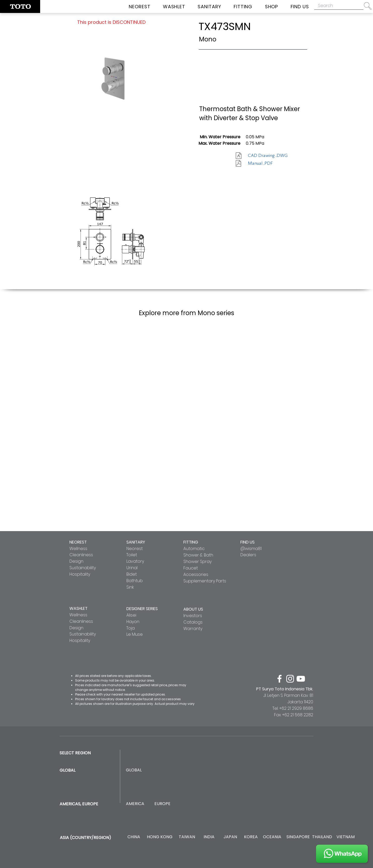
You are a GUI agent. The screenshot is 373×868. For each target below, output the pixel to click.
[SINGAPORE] (298, 837)
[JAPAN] (230, 837)
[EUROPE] (162, 804)
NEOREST (78, 542)
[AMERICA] (135, 804)
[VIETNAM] (345, 837)
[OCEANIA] (272, 837)
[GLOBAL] (134, 770)
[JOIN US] (342, 854)
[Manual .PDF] (266, 163)
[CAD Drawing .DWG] (268, 156)
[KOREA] (251, 837)
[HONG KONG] (160, 837)
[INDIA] (209, 837)
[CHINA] (134, 837)
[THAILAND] (322, 837)
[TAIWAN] (187, 837)
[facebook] (279, 679)
